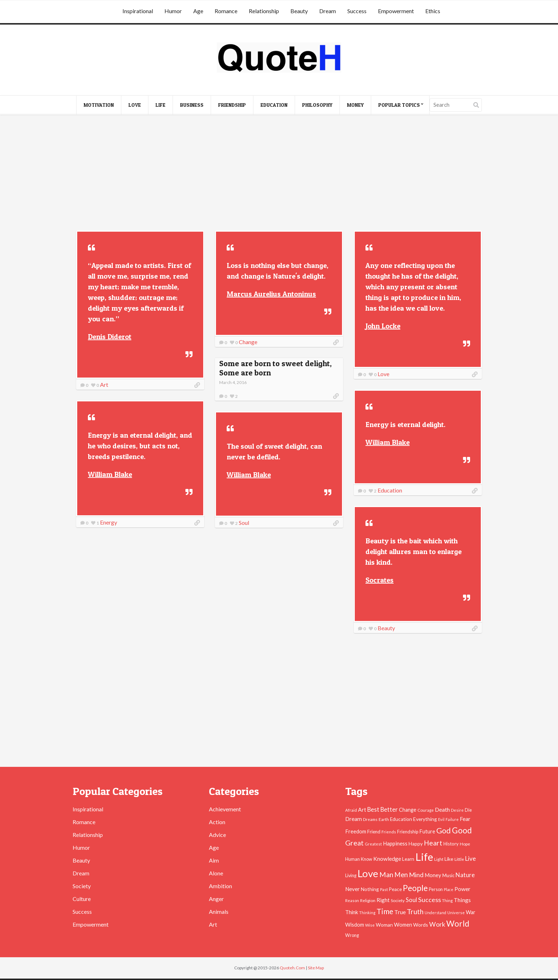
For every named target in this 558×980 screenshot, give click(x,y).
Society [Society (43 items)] (398, 900)
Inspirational (138, 11)
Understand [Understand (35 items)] (435, 913)
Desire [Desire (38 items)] (457, 810)
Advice (217, 835)
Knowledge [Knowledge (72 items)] (387, 859)
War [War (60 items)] (471, 912)
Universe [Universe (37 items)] (456, 913)
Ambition (220, 886)
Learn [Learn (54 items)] (408, 859)
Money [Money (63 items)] (433, 875)
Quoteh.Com (292, 968)
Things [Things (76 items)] (462, 900)
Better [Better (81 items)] (389, 810)
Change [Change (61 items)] (408, 810)
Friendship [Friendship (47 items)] (408, 832)
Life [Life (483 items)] (424, 857)
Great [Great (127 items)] (354, 843)
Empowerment (396, 11)
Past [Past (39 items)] (384, 889)
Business (192, 105)
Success (357, 11)
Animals (219, 911)
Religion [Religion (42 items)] (368, 900)
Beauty (299, 11)
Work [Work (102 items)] (437, 924)
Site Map (316, 968)
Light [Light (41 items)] (439, 859)
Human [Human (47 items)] (352, 859)
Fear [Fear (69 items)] (465, 819)
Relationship (264, 11)
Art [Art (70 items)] (362, 810)
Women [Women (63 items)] (403, 924)
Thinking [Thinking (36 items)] (367, 913)
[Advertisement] (279, 174)
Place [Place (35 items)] (449, 889)
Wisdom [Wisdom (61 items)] (355, 925)
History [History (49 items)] (451, 844)
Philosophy (317, 105)
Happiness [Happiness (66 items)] (395, 843)
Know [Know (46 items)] (367, 859)
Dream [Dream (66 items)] (354, 819)
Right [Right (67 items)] (383, 900)
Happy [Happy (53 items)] (416, 844)
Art (104, 384)
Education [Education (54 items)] (401, 819)
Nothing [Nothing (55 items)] (370, 889)
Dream (328, 11)
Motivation (99, 105)
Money (355, 105)
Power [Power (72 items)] (462, 889)
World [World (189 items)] (458, 924)
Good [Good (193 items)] (462, 830)
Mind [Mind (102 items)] (416, 875)
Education (274, 105)
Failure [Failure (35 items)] (452, 819)
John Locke (383, 326)
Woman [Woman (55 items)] (384, 925)
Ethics (433, 11)
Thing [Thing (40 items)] (447, 900)
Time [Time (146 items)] (385, 911)
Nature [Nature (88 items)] (465, 875)
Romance (226, 11)
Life (160, 105)
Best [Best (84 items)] (373, 809)
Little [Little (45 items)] (459, 859)
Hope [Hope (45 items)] (465, 844)
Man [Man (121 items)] (386, 874)
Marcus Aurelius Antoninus (271, 294)
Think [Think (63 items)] (352, 912)
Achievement (225, 809)
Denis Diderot (110, 337)
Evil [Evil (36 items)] (441, 819)
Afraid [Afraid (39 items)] (351, 810)
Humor (173, 11)
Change (248, 342)
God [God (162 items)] (444, 831)
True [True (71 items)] (400, 912)
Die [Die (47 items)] (468, 810)
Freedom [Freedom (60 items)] (356, 831)
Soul (244, 523)
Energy (109, 522)
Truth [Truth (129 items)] (415, 911)
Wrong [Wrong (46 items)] (352, 935)
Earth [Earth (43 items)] (384, 819)
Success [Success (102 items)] (430, 900)
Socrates (380, 580)
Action (217, 822)
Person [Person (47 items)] (436, 889)
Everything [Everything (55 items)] (425, 819)
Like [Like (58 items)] (449, 859)
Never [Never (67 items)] (352, 889)
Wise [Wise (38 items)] (370, 925)
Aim (214, 860)
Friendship (232, 105)
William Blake (388, 442)
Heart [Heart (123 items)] (433, 843)
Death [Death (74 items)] (442, 809)
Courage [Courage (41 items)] (426, 810)
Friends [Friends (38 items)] (389, 832)
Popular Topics (399, 105)
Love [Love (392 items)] (368, 873)
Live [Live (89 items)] (470, 858)
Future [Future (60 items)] (427, 831)
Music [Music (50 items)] (448, 875)
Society (82, 886)
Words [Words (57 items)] (421, 925)
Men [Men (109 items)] (401, 875)
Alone (216, 873)
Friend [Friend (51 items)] (374, 832)
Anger (216, 899)
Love (135, 105)
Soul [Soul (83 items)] (411, 900)
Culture (82, 899)
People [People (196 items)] (415, 888)
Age (198, 11)
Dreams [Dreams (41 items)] (370, 819)
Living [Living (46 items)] (351, 876)
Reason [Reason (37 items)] (352, 900)
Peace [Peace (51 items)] (395, 889)
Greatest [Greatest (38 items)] (373, 844)
